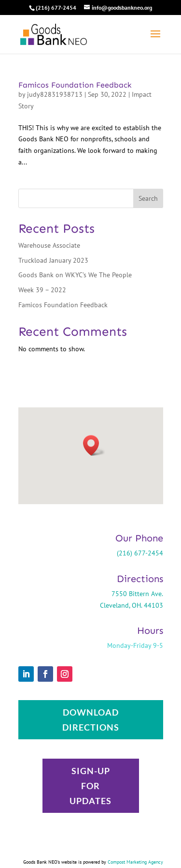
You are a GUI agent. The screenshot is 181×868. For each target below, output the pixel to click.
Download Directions (91, 720)
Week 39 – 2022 (42, 290)
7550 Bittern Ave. (137, 594)
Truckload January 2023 (53, 260)
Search (148, 198)
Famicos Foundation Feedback (75, 85)
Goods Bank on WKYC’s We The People (75, 275)
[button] (94, 445)
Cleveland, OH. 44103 (132, 605)
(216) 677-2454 (56, 7)
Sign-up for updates (90, 786)
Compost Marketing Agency (135, 862)
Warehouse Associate (49, 245)
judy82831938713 (55, 94)
